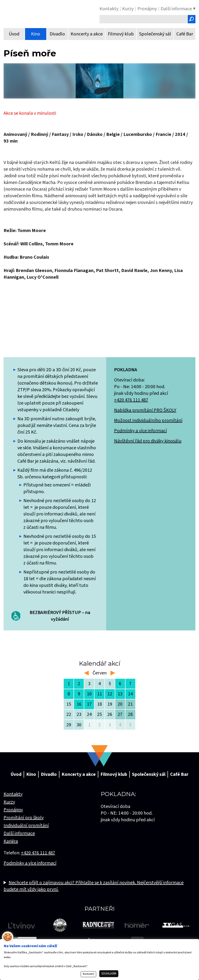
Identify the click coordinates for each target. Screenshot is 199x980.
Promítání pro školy (24, 818)
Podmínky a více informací (140, 431)
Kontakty (13, 794)
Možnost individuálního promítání (148, 421)
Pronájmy (13, 810)
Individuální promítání (26, 826)
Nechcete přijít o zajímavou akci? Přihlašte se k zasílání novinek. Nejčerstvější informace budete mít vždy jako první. (94, 886)
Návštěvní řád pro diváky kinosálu (148, 441)
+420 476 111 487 (131, 400)
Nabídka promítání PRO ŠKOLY (145, 410)
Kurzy (9, 802)
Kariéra (11, 841)
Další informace (19, 833)
